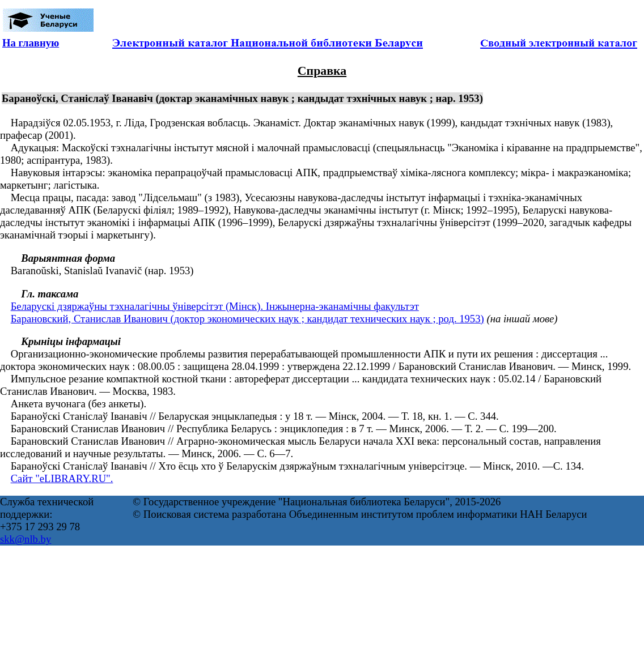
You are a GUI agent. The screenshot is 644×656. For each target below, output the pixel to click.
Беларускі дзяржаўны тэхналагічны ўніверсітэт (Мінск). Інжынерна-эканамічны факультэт (215, 306)
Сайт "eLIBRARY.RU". (62, 478)
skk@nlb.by (26, 539)
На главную (31, 43)
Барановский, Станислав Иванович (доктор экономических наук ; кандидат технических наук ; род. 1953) (247, 319)
